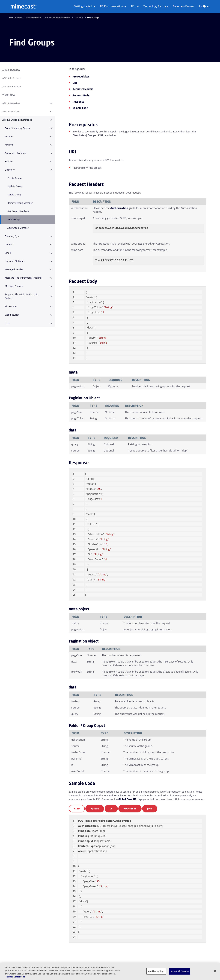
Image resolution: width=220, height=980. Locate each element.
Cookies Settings (156, 971)
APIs (135, 6)
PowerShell (130, 809)
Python (95, 809)
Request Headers (83, 89)
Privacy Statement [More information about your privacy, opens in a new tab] (15, 977)
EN (204, 6)
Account (9, 136)
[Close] (215, 971)
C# (111, 809)
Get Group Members (18, 211)
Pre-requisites (81, 77)
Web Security (12, 315)
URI (75, 83)
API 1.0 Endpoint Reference (58, 18)
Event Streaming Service (18, 128)
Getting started (84, 6)
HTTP (77, 809)
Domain (9, 244)
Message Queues (14, 286)
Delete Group (14, 195)
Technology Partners (156, 6)
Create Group (15, 178)
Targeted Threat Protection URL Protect (21, 296)
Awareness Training (15, 153)
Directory (79, 18)
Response (78, 102)
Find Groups (14, 219)
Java (150, 809)
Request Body (81, 95)
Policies (9, 161)
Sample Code (80, 108)
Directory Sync (12, 236)
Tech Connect (15, 18)
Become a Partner (184, 6)
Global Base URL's (129, 799)
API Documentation (113, 6)
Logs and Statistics (15, 261)
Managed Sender (14, 269)
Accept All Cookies (180, 971)
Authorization (119, 208)
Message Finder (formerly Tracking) (24, 278)
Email (8, 253)
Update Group (15, 186)
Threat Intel (11, 306)
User (7, 323)
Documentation (33, 18)
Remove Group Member (20, 203)
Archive (9, 145)
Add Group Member (18, 228)
